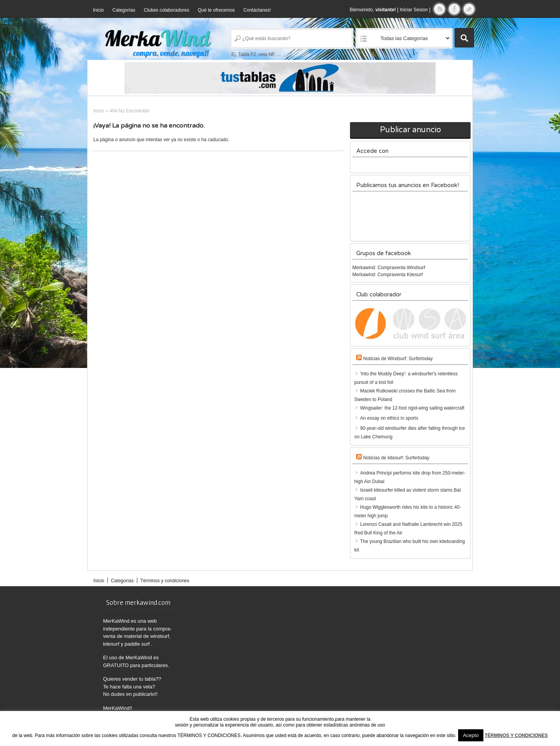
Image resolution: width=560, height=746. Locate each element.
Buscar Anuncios (464, 38)
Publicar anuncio (410, 130)
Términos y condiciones (165, 581)
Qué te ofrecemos (216, 10)
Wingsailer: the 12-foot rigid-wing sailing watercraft (412, 408)
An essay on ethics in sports (389, 418)
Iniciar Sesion (414, 10)
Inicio (98, 10)
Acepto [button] (471, 735)
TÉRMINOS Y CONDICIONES (516, 735)
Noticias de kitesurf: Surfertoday (396, 458)
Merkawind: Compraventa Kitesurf (388, 275)
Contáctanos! (257, 10)
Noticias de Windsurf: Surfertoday (398, 359)
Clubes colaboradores (167, 10)
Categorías (124, 10)
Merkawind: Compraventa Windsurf (389, 268)
